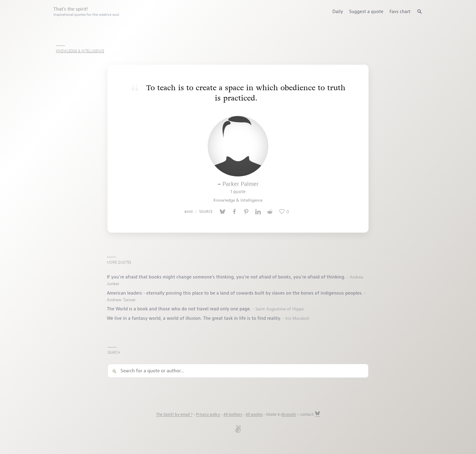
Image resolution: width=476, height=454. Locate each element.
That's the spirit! (87, 12)
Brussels (289, 415)
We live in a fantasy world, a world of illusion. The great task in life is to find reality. (195, 318)
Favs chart (400, 12)
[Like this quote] (284, 212)
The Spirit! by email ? (174, 415)
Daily (338, 12)
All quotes (254, 415)
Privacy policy (208, 415)
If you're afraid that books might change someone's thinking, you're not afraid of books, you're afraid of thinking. (227, 277)
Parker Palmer (241, 188)
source (206, 212)
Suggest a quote (366, 12)
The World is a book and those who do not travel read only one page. (180, 309)
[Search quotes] (420, 12)
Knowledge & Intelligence (80, 51)
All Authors (233, 415)
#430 (189, 212)
